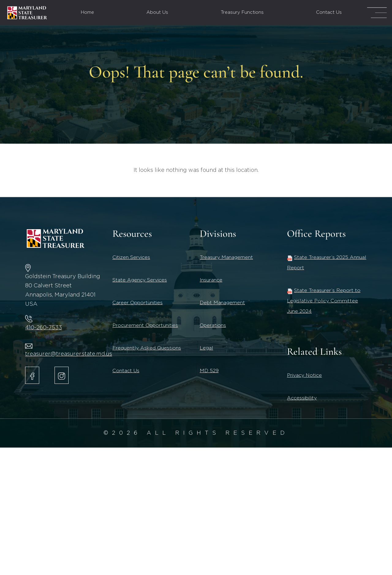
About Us (157, 12)
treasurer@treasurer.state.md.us (69, 354)
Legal (206, 348)
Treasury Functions (242, 12)
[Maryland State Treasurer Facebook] (32, 375)
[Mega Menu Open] (377, 13)
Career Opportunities (138, 303)
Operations (213, 325)
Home (87, 12)
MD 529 (209, 371)
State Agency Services (140, 280)
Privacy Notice (304, 375)
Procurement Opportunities (145, 325)
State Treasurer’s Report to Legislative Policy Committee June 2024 (324, 301)
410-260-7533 (43, 328)
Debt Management (222, 303)
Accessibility (302, 398)
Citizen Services (131, 257)
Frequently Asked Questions (147, 348)
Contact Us (329, 12)
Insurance (211, 280)
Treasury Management (226, 257)
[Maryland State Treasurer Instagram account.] (62, 375)
